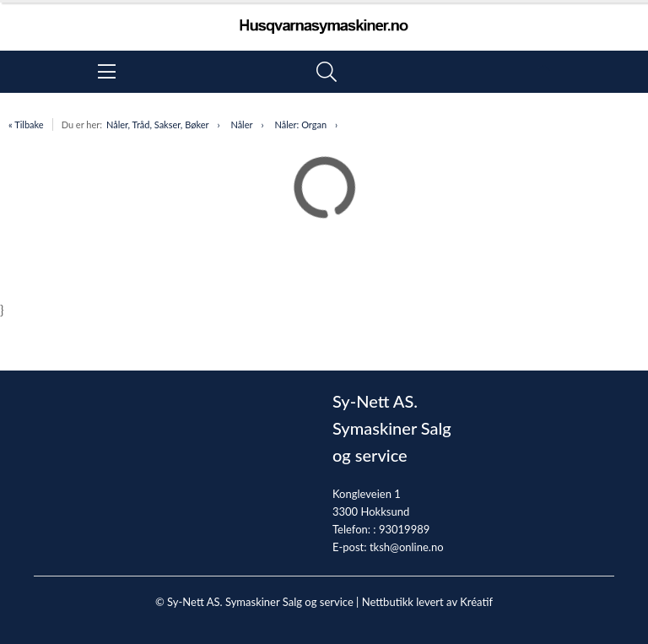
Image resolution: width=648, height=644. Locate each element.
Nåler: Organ (300, 124)
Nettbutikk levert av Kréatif (427, 602)
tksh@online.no (407, 547)
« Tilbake (26, 124)
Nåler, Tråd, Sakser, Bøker (158, 124)
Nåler (241, 124)
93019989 (404, 529)
